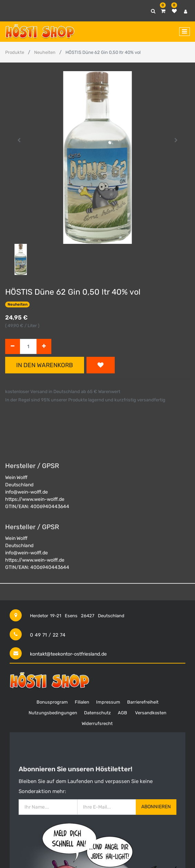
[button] (19, 140)
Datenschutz (97, 713)
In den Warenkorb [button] (45, 365)
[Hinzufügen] (44, 347)
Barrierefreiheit (143, 702)
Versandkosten (151, 713)
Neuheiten (45, 52)
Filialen (82, 702)
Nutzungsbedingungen (53, 713)
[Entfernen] (13, 347)
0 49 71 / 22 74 (48, 635)
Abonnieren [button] (156, 807)
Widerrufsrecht (97, 723)
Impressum (108, 702)
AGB (122, 713)
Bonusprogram (52, 702)
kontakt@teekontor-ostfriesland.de (68, 654)
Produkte (15, 52)
